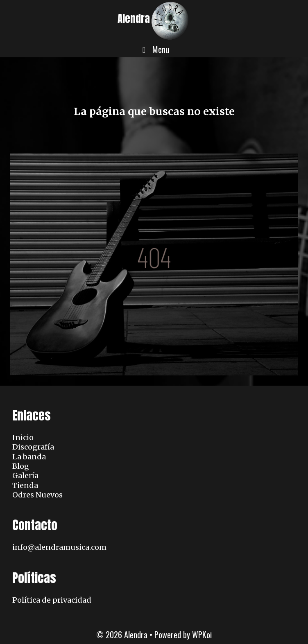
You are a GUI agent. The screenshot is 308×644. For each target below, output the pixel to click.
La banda (29, 457)
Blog (21, 466)
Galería (25, 476)
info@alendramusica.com (59, 547)
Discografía (33, 447)
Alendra (134, 19)
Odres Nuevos (37, 495)
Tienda (25, 485)
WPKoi (202, 635)
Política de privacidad (52, 600)
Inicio (23, 437)
